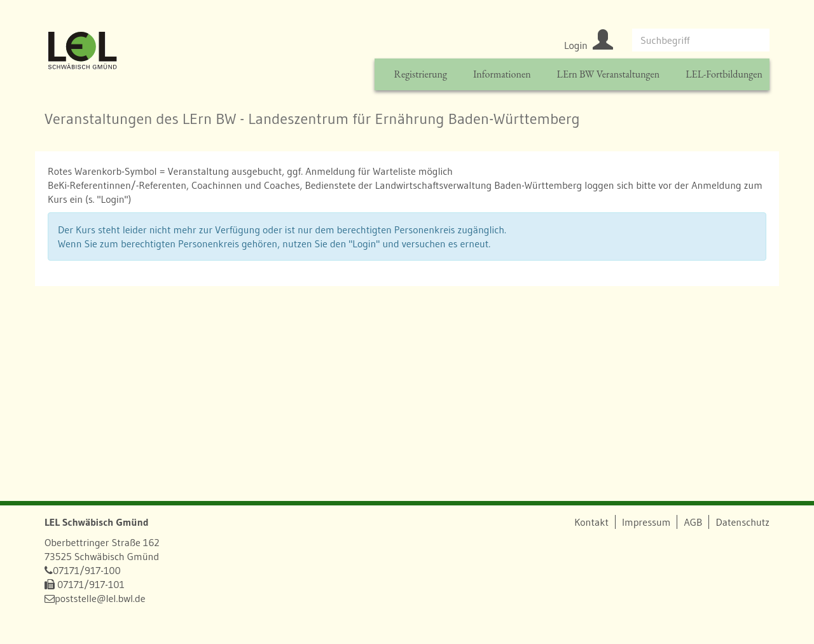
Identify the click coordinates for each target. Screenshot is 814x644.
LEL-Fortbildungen (724, 74)
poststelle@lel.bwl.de (100, 598)
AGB (693, 522)
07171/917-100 (87, 570)
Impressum (646, 522)
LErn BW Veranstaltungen (609, 74)
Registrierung (420, 74)
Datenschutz (742, 522)
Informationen (502, 74)
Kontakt (591, 522)
